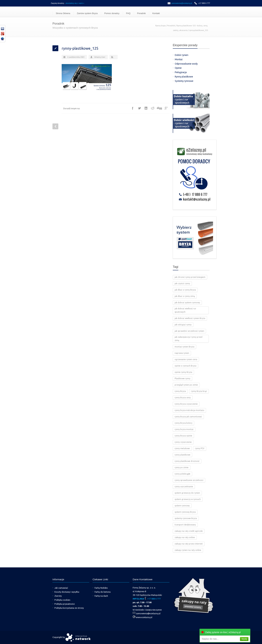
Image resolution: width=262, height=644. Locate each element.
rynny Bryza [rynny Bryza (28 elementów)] (180, 391)
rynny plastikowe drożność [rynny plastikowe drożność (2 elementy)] (187, 461)
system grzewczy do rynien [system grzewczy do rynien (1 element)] (187, 493)
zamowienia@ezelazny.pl (182, 3)
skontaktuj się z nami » (75, 3)
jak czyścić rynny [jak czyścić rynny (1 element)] (182, 283)
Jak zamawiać (61, 588)
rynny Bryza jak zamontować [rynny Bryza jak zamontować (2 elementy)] (188, 417)
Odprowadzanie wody (186, 64)
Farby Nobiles (101, 588)
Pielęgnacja (181, 72)
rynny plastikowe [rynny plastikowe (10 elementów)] (182, 455)
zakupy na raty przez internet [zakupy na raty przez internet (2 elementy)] (189, 544)
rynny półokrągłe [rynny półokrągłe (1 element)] (182, 474)
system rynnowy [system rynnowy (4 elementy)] (182, 506)
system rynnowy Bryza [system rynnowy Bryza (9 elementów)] (185, 512)
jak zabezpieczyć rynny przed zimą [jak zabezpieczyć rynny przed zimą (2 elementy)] (188, 339)
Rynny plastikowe (184, 77)
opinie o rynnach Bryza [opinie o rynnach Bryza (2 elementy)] (185, 366)
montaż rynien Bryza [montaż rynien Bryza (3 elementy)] (184, 347)
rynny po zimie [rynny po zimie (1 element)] (182, 467)
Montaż (179, 59)
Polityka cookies (62, 600)
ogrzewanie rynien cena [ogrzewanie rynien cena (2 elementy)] (186, 359)
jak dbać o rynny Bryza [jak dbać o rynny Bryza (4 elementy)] (185, 290)
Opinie (178, 68)
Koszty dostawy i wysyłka (67, 592)
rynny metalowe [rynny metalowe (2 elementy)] (182, 448)
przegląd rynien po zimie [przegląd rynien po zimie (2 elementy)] (186, 385)
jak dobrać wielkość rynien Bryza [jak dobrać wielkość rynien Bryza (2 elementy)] (190, 318)
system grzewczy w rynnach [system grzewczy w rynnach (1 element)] (188, 499)
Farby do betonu (103, 592)
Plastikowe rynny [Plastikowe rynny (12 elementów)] (182, 378)
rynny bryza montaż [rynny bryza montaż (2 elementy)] (184, 429)
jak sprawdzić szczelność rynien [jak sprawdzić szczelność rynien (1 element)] (189, 331)
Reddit (153, 108)
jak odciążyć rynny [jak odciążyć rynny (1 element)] (183, 325)
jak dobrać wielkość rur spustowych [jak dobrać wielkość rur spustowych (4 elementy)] (185, 310)
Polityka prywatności (65, 604)
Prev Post (55, 126)
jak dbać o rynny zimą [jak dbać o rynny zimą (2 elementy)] (185, 296)
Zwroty (58, 596)
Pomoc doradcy (112, 13)
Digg (159, 108)
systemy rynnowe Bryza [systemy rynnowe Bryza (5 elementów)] (186, 518)
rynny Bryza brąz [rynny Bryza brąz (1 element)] (199, 391)
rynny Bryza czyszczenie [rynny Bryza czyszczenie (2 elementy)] (186, 404)
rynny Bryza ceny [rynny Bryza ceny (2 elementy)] (183, 398)
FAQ (128, 13)
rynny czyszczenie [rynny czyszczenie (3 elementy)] (183, 442)
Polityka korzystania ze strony (69, 608)
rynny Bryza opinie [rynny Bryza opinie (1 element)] (183, 436)
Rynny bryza (160, 26)
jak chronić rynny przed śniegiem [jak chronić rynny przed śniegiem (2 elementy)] (190, 277)
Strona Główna (63, 13)
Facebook (133, 108)
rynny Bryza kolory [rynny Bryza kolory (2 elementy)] (183, 423)
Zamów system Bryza (87, 13)
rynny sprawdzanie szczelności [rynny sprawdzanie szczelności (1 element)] (189, 480)
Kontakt (156, 13)
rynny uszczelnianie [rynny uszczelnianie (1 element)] (184, 487)
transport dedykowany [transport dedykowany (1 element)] (185, 525)
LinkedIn (146, 108)
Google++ (166, 108)
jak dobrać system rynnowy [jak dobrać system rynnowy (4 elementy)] (187, 303)
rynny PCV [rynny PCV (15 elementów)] (200, 448)
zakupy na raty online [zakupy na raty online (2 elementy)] (185, 537)
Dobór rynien (182, 55)
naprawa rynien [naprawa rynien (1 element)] (182, 353)
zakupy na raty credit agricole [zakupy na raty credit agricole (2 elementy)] (189, 531)
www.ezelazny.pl (144, 617)
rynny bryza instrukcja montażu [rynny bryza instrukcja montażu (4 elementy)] (189, 410)
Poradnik (141, 13)
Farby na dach (101, 596)
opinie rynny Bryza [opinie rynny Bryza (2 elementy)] (183, 372)
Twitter (139, 108)
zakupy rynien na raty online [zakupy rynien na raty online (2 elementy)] (188, 550)
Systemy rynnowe (184, 81)
